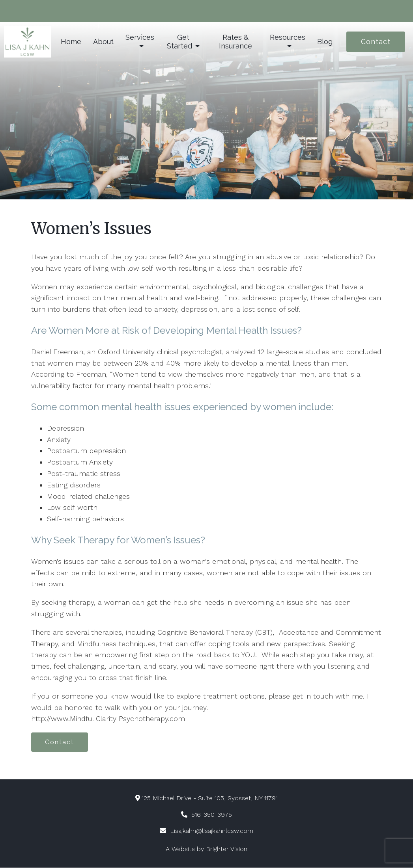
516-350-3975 (212, 815)
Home (71, 42)
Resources (288, 37)
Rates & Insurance (235, 42)
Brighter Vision (227, 849)
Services (140, 37)
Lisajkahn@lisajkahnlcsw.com (212, 831)
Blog (325, 42)
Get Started (179, 42)
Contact (376, 42)
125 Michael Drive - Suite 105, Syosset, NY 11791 (207, 798)
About (103, 42)
